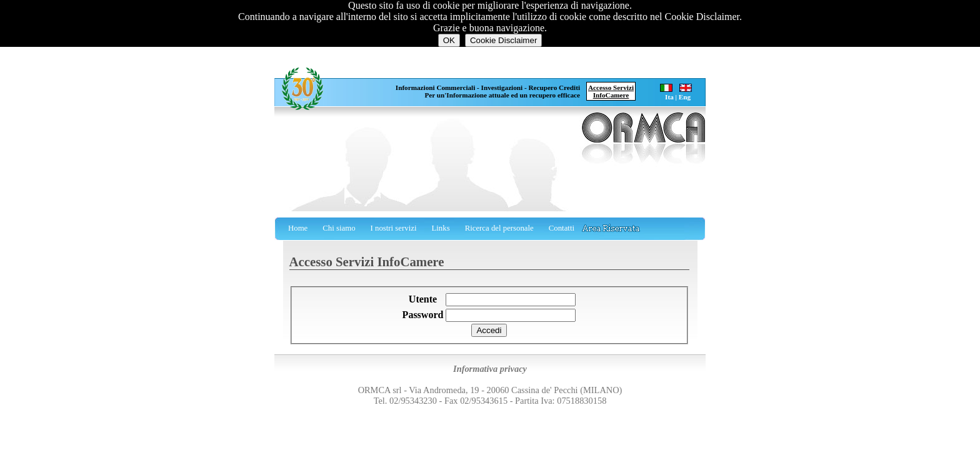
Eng (685, 97)
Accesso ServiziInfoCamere (611, 91)
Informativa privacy (490, 369)
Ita (669, 97)
